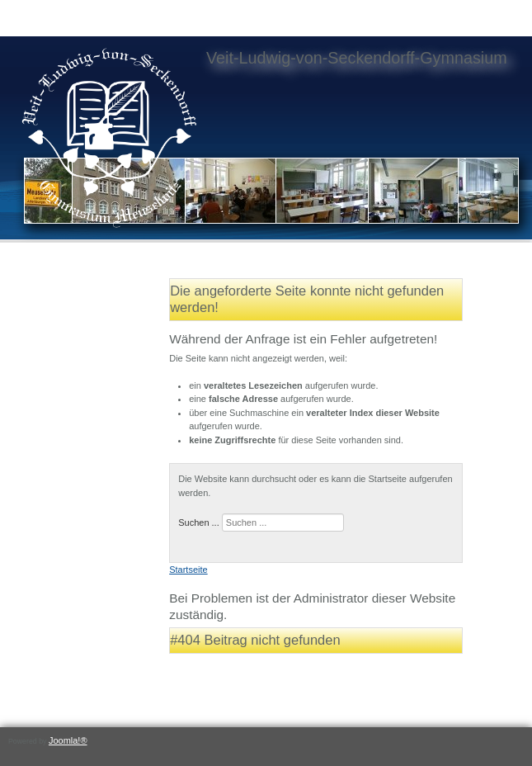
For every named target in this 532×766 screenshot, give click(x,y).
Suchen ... (199, 522)
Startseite (188, 570)
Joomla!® (68, 740)
